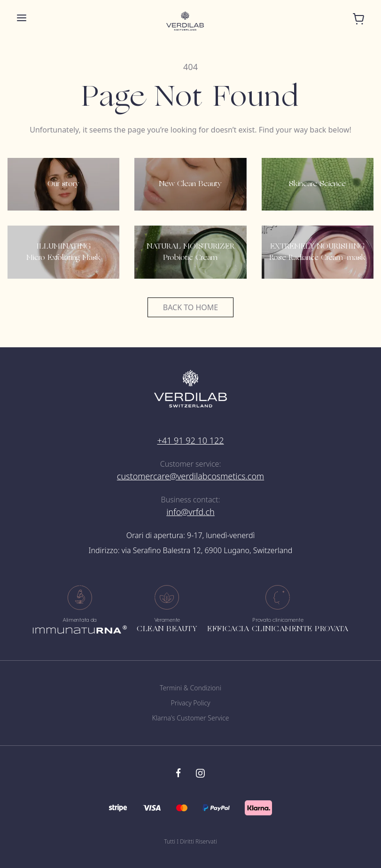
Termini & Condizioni (190, 688)
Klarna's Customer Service (191, 718)
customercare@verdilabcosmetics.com (190, 476)
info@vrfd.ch (190, 512)
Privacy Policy (190, 703)
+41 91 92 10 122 (190, 440)
